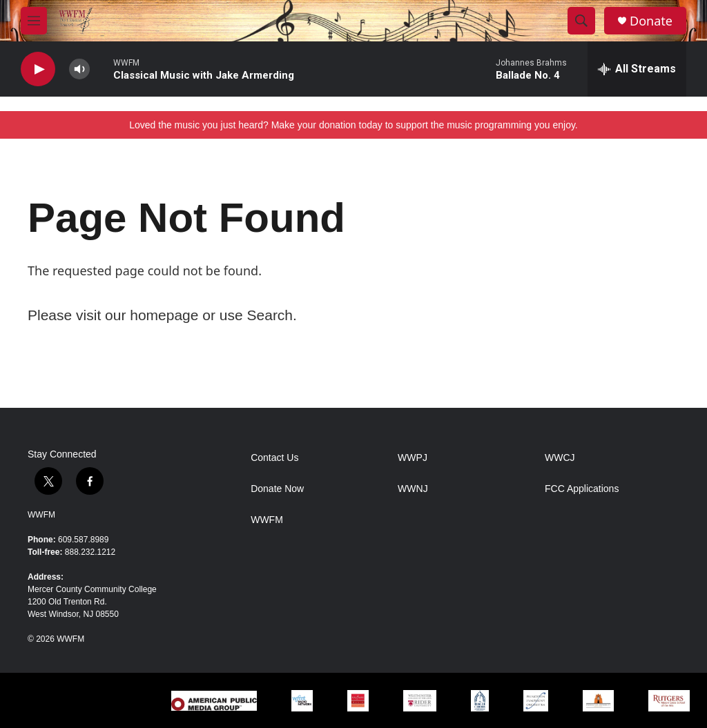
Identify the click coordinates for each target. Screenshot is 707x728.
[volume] (79, 69)
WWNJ (413, 489)
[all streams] (637, 69)
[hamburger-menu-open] (34, 21)
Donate (651, 21)
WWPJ (413, 458)
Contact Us (274, 458)
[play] (38, 69)
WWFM (41, 515)
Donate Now (277, 489)
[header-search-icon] (581, 21)
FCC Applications (582, 489)
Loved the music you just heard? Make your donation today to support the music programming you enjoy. (353, 125)
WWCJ (560, 458)
